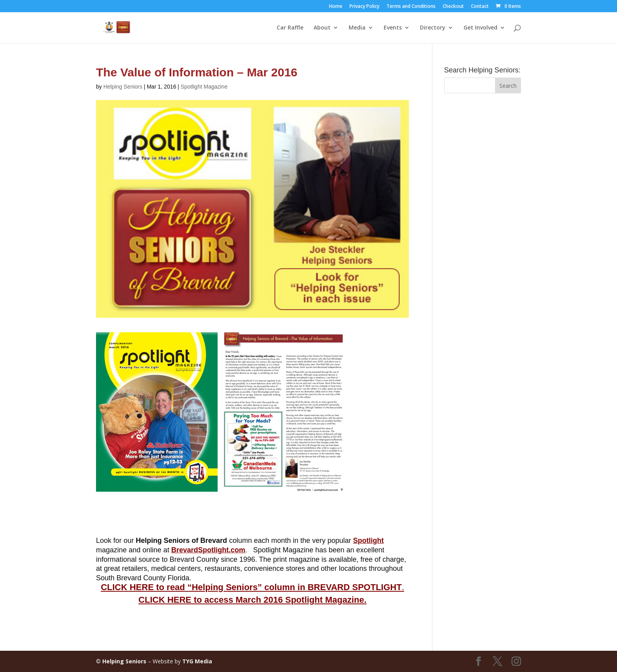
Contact (480, 7)
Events (393, 28)
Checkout (453, 7)
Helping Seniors (123, 87)
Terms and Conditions (411, 7)
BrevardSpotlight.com (208, 550)
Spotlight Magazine (204, 87)
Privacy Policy (364, 7)
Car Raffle (290, 28)
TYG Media (197, 661)
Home (336, 7)
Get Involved (480, 28)
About (322, 28)
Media (357, 28)
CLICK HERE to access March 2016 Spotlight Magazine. (252, 600)
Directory (433, 28)
